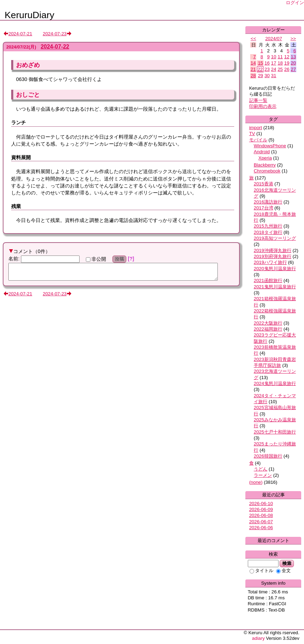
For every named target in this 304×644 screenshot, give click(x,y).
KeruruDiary (29, 15)
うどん (261, 469)
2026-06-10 (261, 504)
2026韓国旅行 (268, 456)
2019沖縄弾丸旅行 (273, 250)
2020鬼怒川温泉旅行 (275, 269)
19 (287, 63)
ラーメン (263, 475)
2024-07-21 (20, 34)
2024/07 (274, 39)
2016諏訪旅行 (268, 202)
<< (253, 39)
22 (260, 69)
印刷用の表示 (263, 106)
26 (287, 69)
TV (252, 134)
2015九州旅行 (268, 226)
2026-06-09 (261, 509)
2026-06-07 (261, 522)
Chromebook (267, 171)
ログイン (295, 3)
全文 (283, 571)
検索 (287, 563)
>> (293, 39)
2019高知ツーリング (275, 238)
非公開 (96, 259)
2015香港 (264, 184)
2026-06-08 (261, 515)
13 (293, 57)
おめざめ (28, 65)
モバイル (258, 140)
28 (253, 76)
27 (293, 69)
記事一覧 (258, 100)
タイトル (261, 571)
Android (262, 152)
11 (280, 57)
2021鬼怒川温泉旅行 (275, 287)
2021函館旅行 (268, 280)
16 (267, 63)
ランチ (18, 123)
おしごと (28, 95)
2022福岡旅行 (268, 329)
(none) (256, 482)
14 (253, 63)
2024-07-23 (55, 34)
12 (287, 57)
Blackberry (265, 165)
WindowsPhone (270, 146)
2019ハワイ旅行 (270, 262)
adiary (258, 638)
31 (274, 76)
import (256, 128)
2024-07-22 (55, 47)
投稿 (120, 259)
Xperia (265, 158)
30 (267, 76)
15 (261, 63)
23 (267, 69)
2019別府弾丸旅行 (273, 256)
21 (253, 69)
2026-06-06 (261, 528)
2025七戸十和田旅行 (275, 432)
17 (274, 63)
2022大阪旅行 (268, 323)
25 (280, 69)
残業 (16, 206)
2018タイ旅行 (268, 232)
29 (261, 76)
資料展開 (21, 157)
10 (274, 57)
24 (274, 69)
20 (293, 63)
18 (280, 63)
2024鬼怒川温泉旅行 (275, 383)
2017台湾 (264, 208)
